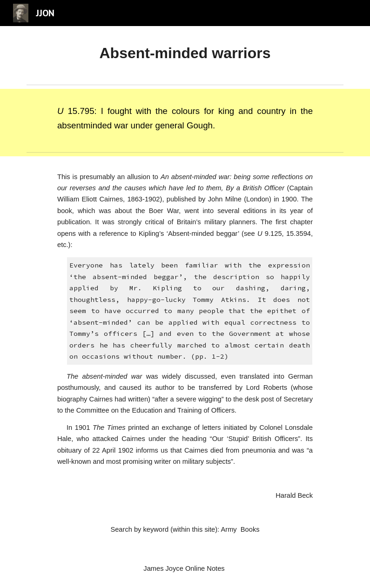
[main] (185, 53)
